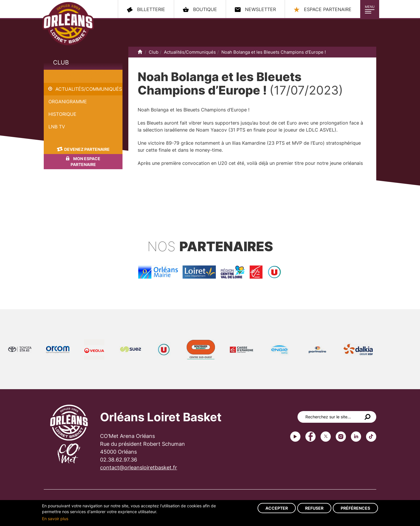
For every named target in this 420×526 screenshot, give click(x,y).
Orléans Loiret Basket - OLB (68, 24)
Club (61, 62)
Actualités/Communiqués (89, 89)
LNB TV (57, 127)
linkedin (356, 437)
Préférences (355, 508)
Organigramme (68, 102)
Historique (62, 114)
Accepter (277, 508)
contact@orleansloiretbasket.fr (139, 468)
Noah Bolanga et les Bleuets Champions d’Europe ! (274, 52)
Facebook (310, 437)
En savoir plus (55, 519)
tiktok (371, 437)
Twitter (326, 437)
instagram (341, 437)
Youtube (295, 437)
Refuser (314, 508)
